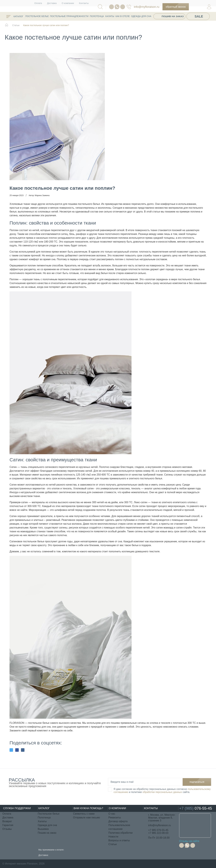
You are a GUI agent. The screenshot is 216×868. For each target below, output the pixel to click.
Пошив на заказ (173, 16)
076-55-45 (129, 7)
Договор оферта (118, 821)
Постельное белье (37, 16)
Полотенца (97, 16)
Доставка (52, 3)
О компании (68, 3)
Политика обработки (121, 833)
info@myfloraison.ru (147, 7)
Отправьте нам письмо (86, 818)
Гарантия (8, 825)
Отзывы (7, 829)
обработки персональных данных (162, 792)
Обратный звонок (176, 7)
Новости (113, 837)
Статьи (113, 844)
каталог (15, 16)
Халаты (110, 16)
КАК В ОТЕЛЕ (123, 16)
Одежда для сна (141, 16)
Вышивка (43, 829)
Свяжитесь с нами (84, 814)
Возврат (7, 821)
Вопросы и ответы (119, 840)
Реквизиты (115, 818)
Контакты (84, 3)
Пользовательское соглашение (119, 827)
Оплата (38, 3)
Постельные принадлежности (69, 16)
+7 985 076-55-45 (158, 830)
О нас (112, 814)
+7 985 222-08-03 (158, 833)
